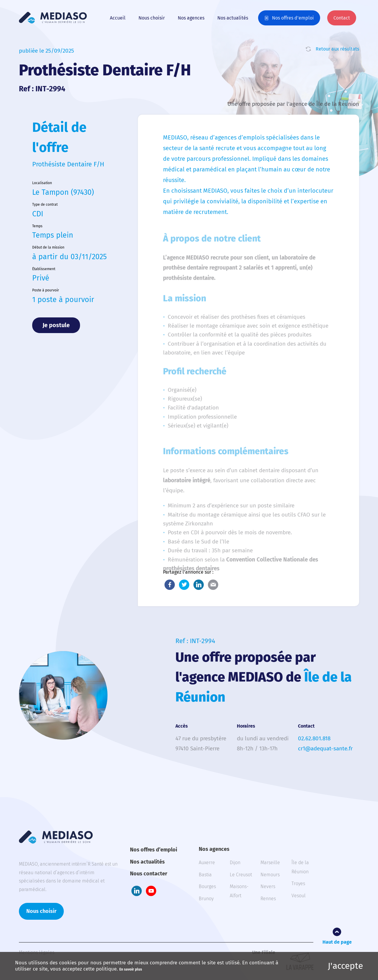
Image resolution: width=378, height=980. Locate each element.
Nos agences (191, 18)
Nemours (270, 875)
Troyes (298, 884)
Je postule (56, 325)
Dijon (235, 863)
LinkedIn (199, 585)
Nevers (268, 886)
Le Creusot (241, 875)
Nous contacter (149, 874)
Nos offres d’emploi (293, 18)
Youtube (151, 891)
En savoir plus (131, 969)
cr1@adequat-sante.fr (325, 748)
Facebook (170, 585)
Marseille (270, 863)
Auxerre (207, 863)
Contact (342, 18)
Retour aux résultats (337, 49)
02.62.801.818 (314, 738)
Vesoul (299, 896)
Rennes (268, 899)
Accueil (118, 18)
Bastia (205, 875)
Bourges (207, 886)
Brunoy (206, 899)
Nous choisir (152, 18)
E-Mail (213, 585)
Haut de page (337, 942)
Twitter (184, 585)
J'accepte (345, 966)
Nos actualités (233, 18)
